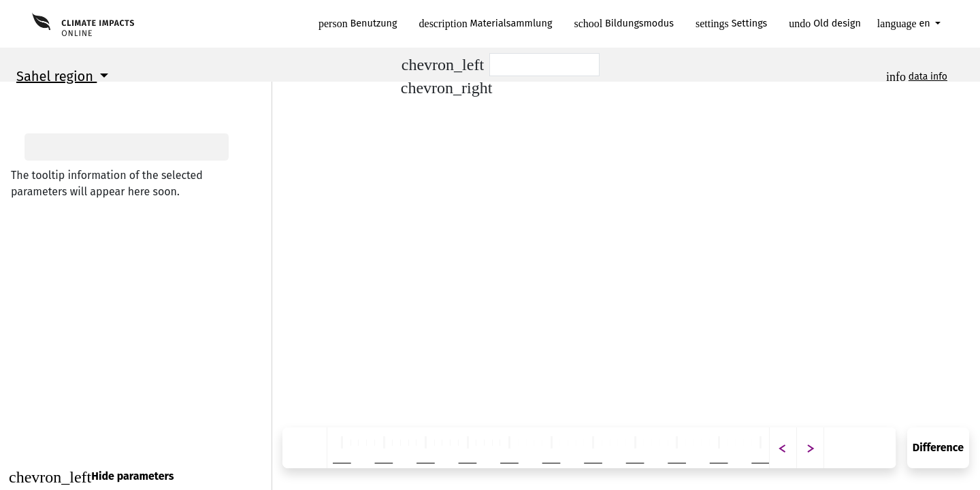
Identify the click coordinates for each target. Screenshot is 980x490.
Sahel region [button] (56, 76)
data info (928, 77)
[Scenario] (544, 65)
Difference (938, 447)
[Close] (136, 477)
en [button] (905, 23)
